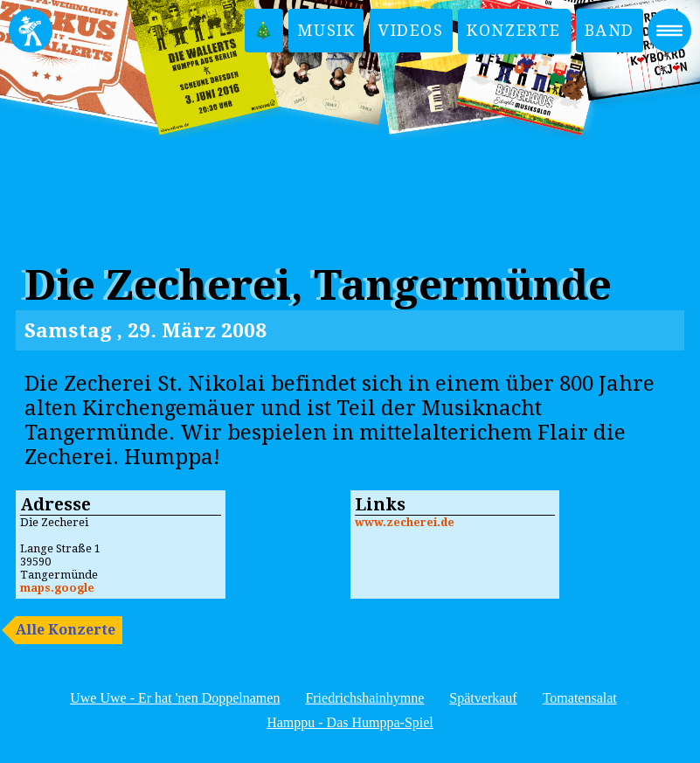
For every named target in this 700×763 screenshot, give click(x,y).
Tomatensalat (580, 698)
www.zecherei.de (405, 522)
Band (610, 30)
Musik (326, 30)
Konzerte (514, 30)
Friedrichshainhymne (364, 698)
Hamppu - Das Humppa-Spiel (350, 722)
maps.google (57, 588)
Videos (411, 30)
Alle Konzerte (66, 630)
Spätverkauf (483, 698)
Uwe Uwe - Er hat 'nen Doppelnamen (175, 698)
